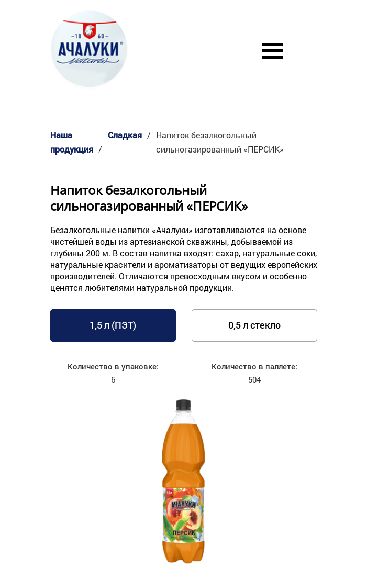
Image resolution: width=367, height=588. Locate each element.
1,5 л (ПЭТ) (113, 325)
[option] (184, 483)
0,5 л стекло (254, 325)
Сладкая (125, 135)
